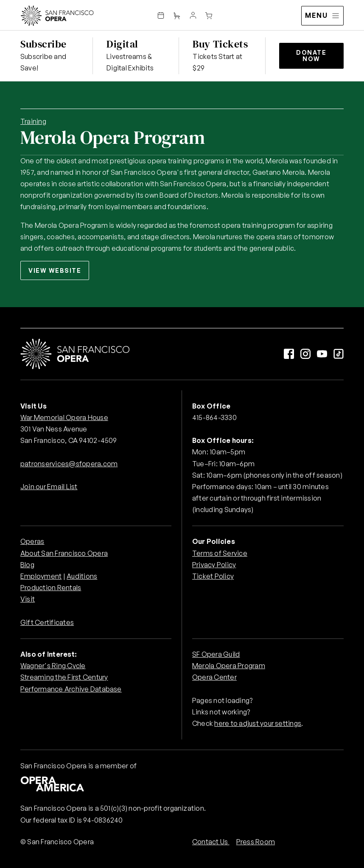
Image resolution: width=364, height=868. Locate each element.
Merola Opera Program (229, 666)
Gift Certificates (47, 622)
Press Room (256, 842)
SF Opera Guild (216, 654)
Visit (28, 599)
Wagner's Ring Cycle (53, 666)
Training (33, 121)
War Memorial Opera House (64, 417)
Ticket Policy (213, 576)
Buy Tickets (220, 44)
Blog (27, 565)
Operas (32, 541)
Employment (41, 576)
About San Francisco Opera (64, 553)
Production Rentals (51, 588)
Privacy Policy (214, 565)
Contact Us (211, 842)
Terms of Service (220, 553)
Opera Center (214, 677)
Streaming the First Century (64, 677)
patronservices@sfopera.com (69, 464)
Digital (122, 44)
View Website (55, 270)
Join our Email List (49, 487)
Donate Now (311, 56)
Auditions (82, 576)
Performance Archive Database (71, 689)
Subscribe (43, 44)
